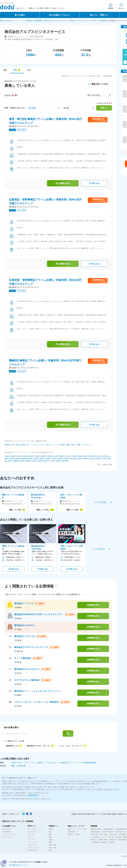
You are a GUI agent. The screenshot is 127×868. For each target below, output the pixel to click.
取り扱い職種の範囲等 (109, 814)
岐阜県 (18, 459)
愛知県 (30, 459)
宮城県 (25, 456)
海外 (50, 850)
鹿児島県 (65, 461)
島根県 (86, 459)
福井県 (106, 456)
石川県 (99, 456)
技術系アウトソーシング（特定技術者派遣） (79, 763)
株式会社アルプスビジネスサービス (56, 21)
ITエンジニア (32, 829)
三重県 (36, 459)
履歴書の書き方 (109, 829)
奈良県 (66, 459)
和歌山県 (73, 459)
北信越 (51, 840)
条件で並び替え (94, 95)
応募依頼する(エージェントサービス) (98, 120)
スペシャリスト (33, 842)
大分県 (52, 461)
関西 (50, 842)
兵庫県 (60, 459)
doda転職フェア (73, 832)
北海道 (7, 456)
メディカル (31, 834)
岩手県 (19, 456)
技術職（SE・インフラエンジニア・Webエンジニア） (39, 445)
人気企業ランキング (99, 837)
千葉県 (74, 456)
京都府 (48, 459)
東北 (50, 832)
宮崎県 (58, 461)
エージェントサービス (10, 834)
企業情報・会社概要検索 (34, 21)
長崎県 (40, 461)
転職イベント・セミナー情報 (77, 829)
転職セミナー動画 (74, 834)
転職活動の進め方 (97, 829)
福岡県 (28, 461)
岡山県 (92, 459)
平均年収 (110, 837)
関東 (13, 766)
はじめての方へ (7, 829)
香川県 (10, 461)
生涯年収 (118, 837)
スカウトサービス (8, 837)
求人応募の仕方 (120, 832)
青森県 (13, 456)
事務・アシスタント (84, 445)
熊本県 (46, 461)
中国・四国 (52, 845)
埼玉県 (68, 456)
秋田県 (31, 456)
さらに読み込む (101, 502)
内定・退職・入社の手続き (109, 834)
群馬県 (62, 456)
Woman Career (33, 850)
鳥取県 (80, 459)
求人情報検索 (7, 832)
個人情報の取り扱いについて (19, 865)
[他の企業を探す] (32, 734)
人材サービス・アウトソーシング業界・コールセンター (35, 763)
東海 (50, 837)
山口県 (104, 459)
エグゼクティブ (33, 845)
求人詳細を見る (63, 183)
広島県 (98, 459)
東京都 (80, 456)
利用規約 (74, 814)
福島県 (43, 456)
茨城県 (49, 456)
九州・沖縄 (52, 848)
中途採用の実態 (102, 840)
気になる (121, 8)
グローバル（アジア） (35, 848)
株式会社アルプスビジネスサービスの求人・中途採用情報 (88, 21)
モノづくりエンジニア (35, 832)
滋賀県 (42, 459)
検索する (104, 108)
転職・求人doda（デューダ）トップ (12, 21)
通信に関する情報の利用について (89, 814)
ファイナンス (32, 840)
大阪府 (54, 459)
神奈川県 (87, 456)
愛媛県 (16, 461)
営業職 (7, 445)
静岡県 (24, 459)
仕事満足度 (113, 840)
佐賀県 (34, 461)
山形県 (37, 456)
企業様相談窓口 (33, 795)
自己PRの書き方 (108, 832)
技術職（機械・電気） (68, 445)
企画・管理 (15, 445)
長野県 (12, 459)
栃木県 (56, 456)
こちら (35, 799)
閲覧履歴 (111, 8)
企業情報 (112, 842)
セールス (31, 837)
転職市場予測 (123, 840)
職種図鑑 (104, 842)
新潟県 (93, 456)
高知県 (22, 461)
